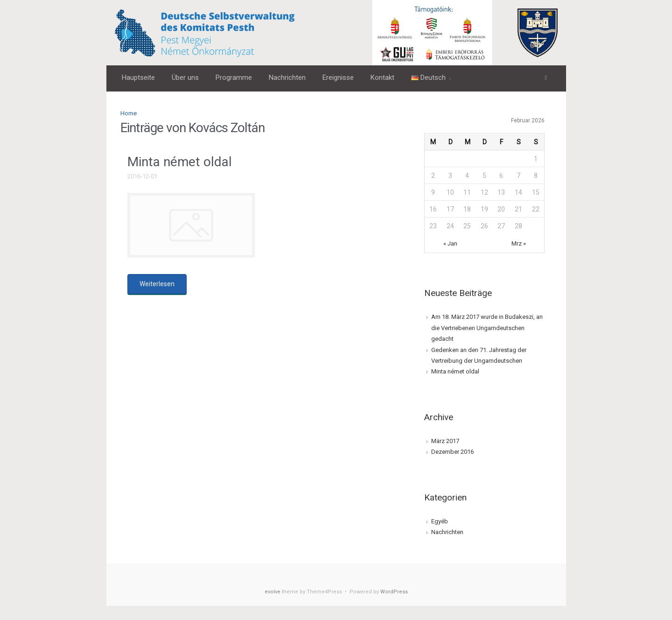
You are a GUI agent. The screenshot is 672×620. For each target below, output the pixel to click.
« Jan (450, 243)
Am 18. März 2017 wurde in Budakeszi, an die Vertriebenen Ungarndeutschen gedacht (487, 328)
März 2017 (445, 441)
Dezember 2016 (452, 452)
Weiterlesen (157, 284)
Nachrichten (447, 532)
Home (129, 113)
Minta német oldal (180, 162)
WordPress (394, 592)
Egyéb (440, 521)
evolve (273, 592)
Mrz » (519, 243)
